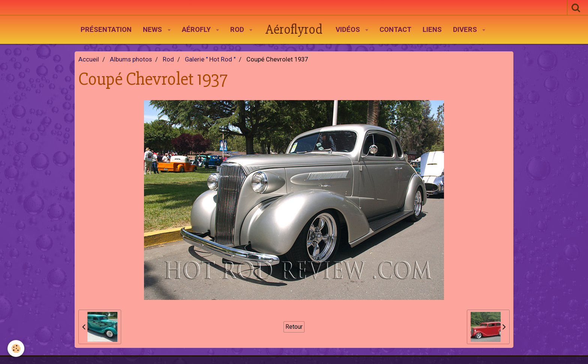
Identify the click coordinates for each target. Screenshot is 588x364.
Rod (238, 30)
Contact (395, 30)
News (153, 30)
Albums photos (131, 59)
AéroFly (197, 30)
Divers (466, 30)
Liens (432, 30)
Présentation (106, 30)
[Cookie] (16, 348)
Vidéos (349, 30)
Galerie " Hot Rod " (210, 59)
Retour (294, 327)
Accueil (89, 59)
